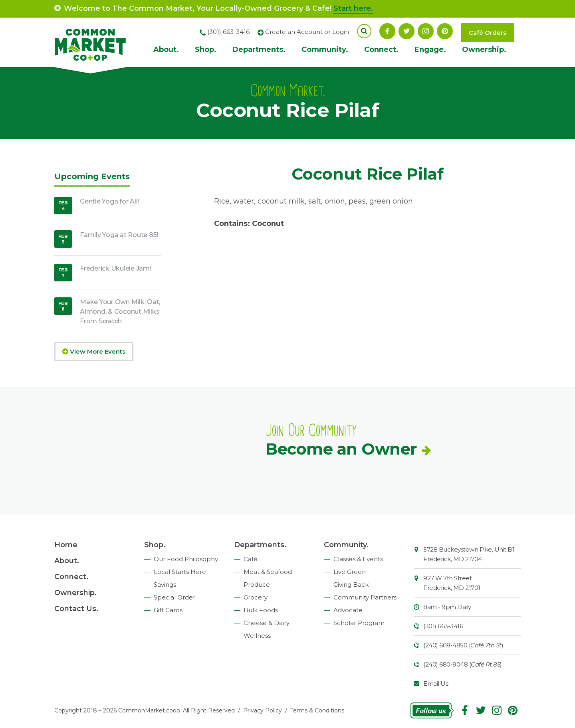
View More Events (94, 351)
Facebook (387, 31)
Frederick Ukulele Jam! (116, 268)
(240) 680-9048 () (463, 664)
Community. (325, 49)
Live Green (350, 572)
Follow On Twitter (406, 31)
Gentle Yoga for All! (109, 201)
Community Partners (365, 597)
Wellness (257, 636)
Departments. (259, 49)
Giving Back (351, 585)
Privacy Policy (263, 710)
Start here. (353, 8)
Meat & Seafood (268, 572)
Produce (257, 585)
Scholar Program (359, 623)
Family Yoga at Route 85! (119, 235)
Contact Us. (76, 609)
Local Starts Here (180, 572)
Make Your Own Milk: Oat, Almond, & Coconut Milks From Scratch (120, 312)
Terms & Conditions (317, 710)
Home (66, 545)
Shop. (206, 49)
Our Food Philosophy (186, 559)
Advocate (348, 610)
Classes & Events (358, 559)
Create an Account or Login (307, 32)
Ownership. (484, 49)
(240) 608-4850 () (463, 645)
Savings (165, 585)
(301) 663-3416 (443, 626)
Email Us (436, 683)
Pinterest (445, 31)
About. (166, 49)
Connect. (381, 49)
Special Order (174, 597)
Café (251, 559)
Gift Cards (168, 610)
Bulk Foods (261, 610)
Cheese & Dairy (267, 623)
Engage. (430, 49)
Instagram (426, 31)
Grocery (256, 597)
